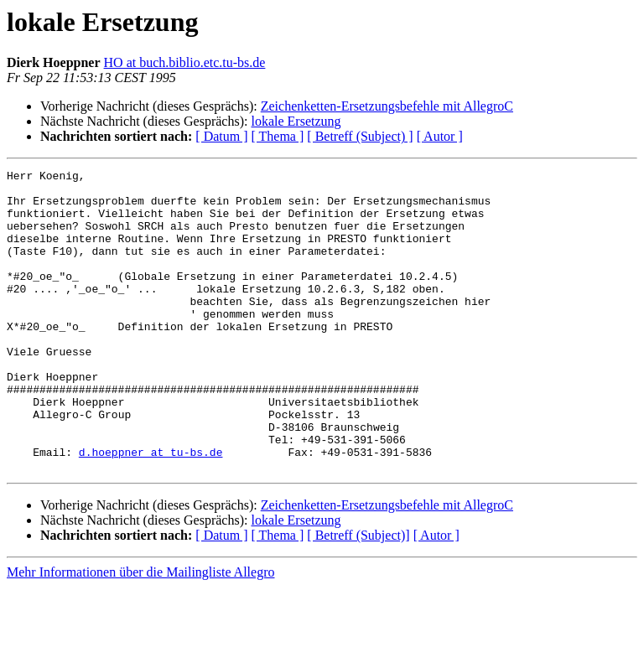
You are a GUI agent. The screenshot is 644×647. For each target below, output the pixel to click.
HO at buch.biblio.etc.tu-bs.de (185, 62)
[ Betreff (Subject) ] (360, 136)
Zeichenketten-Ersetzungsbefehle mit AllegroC (387, 106)
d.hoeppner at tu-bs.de (151, 510)
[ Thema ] (278, 136)
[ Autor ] (440, 136)
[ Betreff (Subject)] (358, 595)
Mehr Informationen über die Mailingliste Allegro (140, 632)
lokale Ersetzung (296, 121)
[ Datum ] (221, 136)
